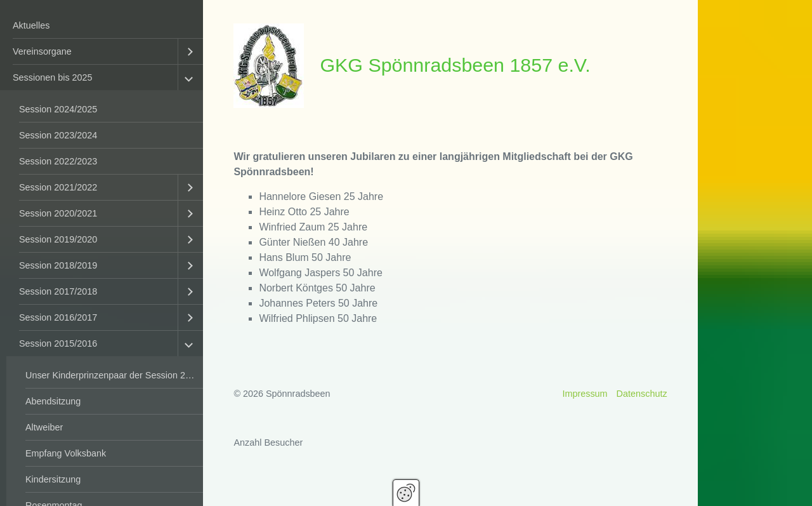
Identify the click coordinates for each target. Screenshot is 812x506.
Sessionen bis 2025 (53, 77)
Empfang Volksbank (66, 453)
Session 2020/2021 (58, 213)
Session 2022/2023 (58, 161)
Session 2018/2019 (58, 265)
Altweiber (44, 427)
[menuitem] (101, 26)
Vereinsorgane (42, 51)
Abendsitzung (53, 401)
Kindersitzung (53, 479)
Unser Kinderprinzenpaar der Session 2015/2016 (114, 375)
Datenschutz (642, 394)
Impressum (585, 394)
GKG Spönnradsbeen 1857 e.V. (455, 65)
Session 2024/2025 (58, 109)
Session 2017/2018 (58, 291)
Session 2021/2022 (58, 187)
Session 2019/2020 (58, 239)
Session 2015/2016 (58, 343)
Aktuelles (31, 25)
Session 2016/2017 (58, 317)
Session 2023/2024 (58, 135)
